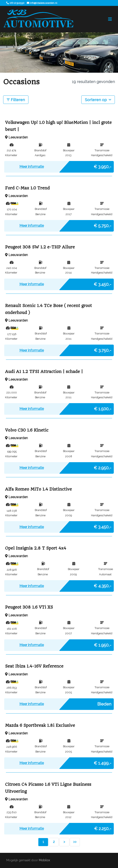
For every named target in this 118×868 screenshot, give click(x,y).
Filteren (16, 100)
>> (75, 842)
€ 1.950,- (103, 644)
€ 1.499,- (103, 762)
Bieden (104, 703)
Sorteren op (98, 99)
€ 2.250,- (103, 828)
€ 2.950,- (103, 467)
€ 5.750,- (103, 225)
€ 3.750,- (103, 349)
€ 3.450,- (103, 283)
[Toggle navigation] (110, 19)
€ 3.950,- (103, 166)
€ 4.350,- (103, 585)
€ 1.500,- (103, 408)
